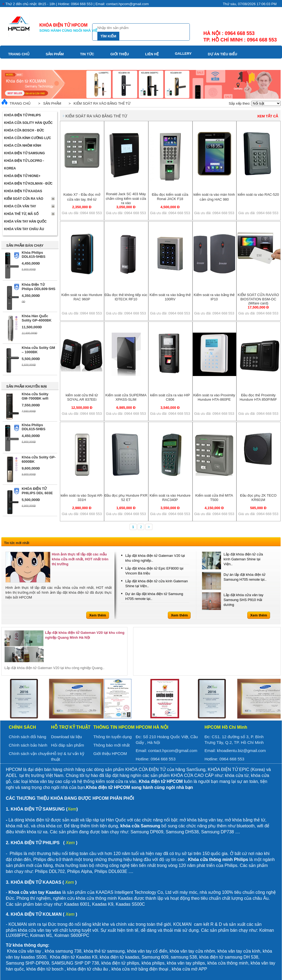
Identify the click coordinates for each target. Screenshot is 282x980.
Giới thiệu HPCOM (110, 754)
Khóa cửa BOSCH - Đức (24, 130)
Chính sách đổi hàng (27, 737)
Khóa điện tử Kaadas (23, 191)
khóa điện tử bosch (45, 969)
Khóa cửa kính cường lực (28, 138)
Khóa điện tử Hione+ (22, 176)
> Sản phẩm (49, 103)
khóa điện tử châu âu (87, 969)
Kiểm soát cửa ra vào (24, 199)
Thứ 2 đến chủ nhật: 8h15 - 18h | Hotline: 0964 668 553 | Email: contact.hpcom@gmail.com (77, 4)
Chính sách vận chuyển (30, 754)
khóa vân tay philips (186, 963)
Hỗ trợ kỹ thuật (71, 727)
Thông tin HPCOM (114, 727)
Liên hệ (152, 54)
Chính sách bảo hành (28, 745)
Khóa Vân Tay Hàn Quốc (25, 221)
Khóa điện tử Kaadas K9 (74, 957)
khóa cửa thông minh (228, 963)
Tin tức (87, 54)
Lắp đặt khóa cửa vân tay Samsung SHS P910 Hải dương (244, 600)
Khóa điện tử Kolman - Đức (28, 184)
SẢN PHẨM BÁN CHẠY (25, 245)
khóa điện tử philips (120, 963)
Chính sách (22, 727)
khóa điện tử (212, 957)
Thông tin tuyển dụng (112, 737)
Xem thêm (98, 615)
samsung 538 (184, 957)
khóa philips (153, 963)
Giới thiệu (120, 54)
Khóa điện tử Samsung (24, 153)
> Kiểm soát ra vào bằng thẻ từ (99, 103)
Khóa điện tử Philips (23, 115)
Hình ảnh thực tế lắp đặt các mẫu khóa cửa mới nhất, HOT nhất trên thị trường (80, 559)
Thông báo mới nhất (111, 745)
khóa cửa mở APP (190, 969)
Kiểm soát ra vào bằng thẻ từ (96, 116)
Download (19, 64)
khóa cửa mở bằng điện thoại (140, 969)
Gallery (183, 54)
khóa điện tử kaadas (119, 957)
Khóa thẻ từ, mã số (21, 214)
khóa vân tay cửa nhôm (193, 951)
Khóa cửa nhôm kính (23, 146)
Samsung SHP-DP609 (27, 963)
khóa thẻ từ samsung (104, 951)
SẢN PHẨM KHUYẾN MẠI (26, 386)
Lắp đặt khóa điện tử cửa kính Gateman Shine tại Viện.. (243, 559)
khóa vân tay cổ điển (147, 951)
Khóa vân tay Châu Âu (24, 229)
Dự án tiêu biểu (223, 54)
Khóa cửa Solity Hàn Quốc (28, 123)
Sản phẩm (55, 54)
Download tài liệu (66, 737)
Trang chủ (19, 54)
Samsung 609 (155, 957)
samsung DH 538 (242, 957)
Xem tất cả (267, 116)
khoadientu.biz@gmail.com (241, 751)
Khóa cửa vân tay (20, 206)
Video (51, 64)
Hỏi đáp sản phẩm (68, 745)
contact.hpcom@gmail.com (173, 751)
